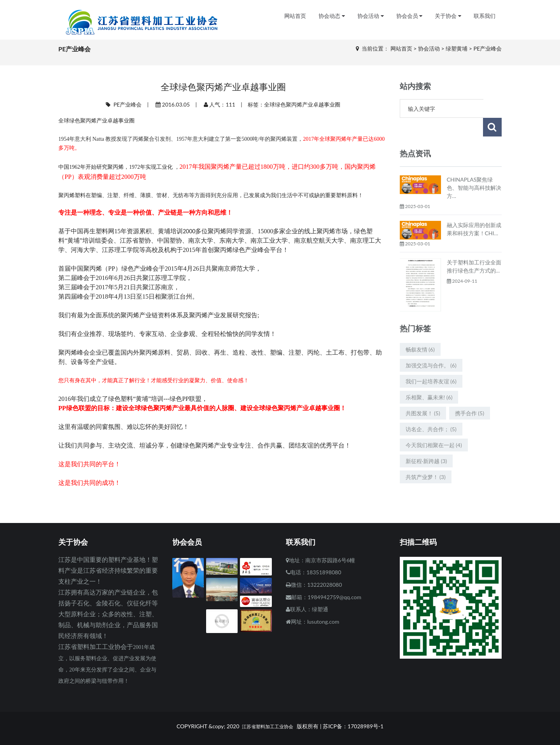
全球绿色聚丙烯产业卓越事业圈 (302, 104)
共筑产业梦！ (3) (426, 458)
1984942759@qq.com (334, 597)
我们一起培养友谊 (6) (431, 363)
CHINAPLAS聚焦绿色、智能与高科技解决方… (474, 169)
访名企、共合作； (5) (431, 410)
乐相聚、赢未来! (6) (429, 379)
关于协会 (448, 16)
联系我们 (485, 16)
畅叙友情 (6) (420, 331)
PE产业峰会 (488, 48)
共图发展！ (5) (423, 394)
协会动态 (332, 16)
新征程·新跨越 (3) (426, 442)
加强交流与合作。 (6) (431, 347)
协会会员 (409, 16)
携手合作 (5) (470, 394)
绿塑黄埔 (457, 48)
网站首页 (295, 16)
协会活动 (371, 16)
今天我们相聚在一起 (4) (434, 426)
